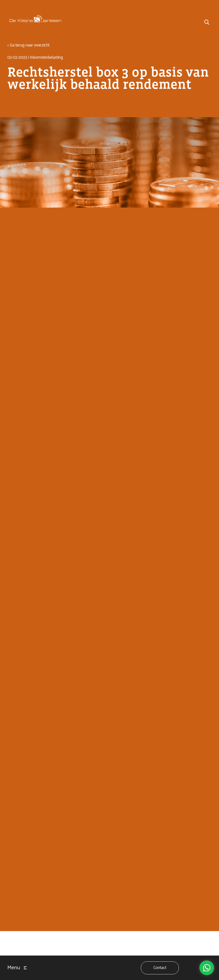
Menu (14, 968)
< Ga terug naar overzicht (28, 45)
